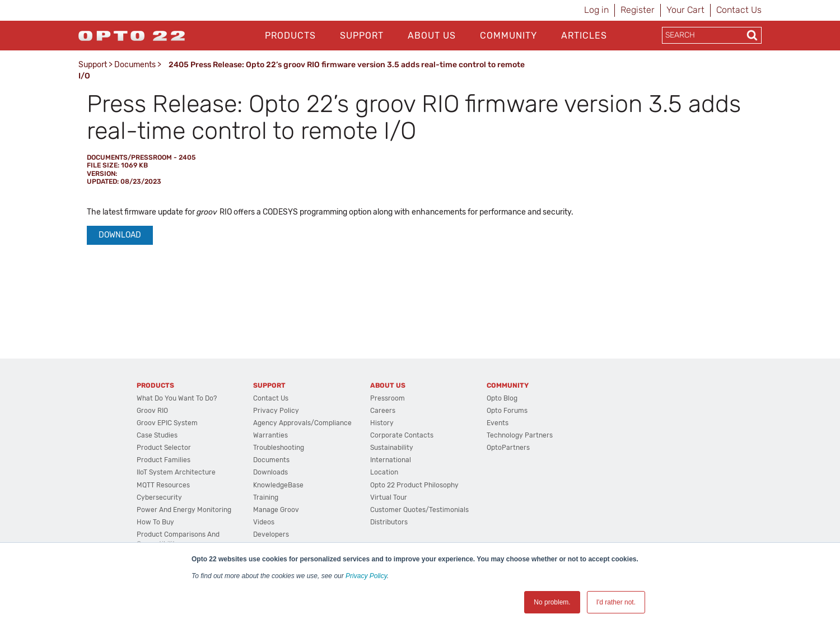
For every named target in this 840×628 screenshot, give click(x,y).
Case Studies (157, 435)
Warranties (270, 435)
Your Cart (685, 10)
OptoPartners (508, 448)
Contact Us (739, 10)
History (382, 423)
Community (508, 36)
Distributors (389, 522)
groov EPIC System (167, 423)
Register (638, 10)
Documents (135, 65)
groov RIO (152, 411)
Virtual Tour (389, 497)
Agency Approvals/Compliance (302, 423)
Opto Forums (507, 411)
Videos (264, 522)
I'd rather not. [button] (616, 602)
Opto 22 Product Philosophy (414, 485)
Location (384, 472)
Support (362, 36)
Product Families (164, 460)
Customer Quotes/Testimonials (419, 510)
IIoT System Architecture (176, 472)
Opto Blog (502, 398)
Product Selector (164, 448)
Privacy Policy (366, 576)
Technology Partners (520, 435)
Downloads (270, 472)
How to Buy (155, 522)
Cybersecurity (159, 497)
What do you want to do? (177, 398)
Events (498, 423)
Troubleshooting (279, 448)
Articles (584, 36)
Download (120, 235)
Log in (596, 10)
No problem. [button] (552, 602)
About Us (432, 36)
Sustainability (392, 448)
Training (266, 497)
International (391, 460)
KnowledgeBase (278, 485)
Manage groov (276, 510)
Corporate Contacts (402, 435)
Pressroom (388, 398)
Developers (271, 534)
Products (290, 36)
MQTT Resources (163, 485)
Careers (383, 411)
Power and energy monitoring (184, 510)
